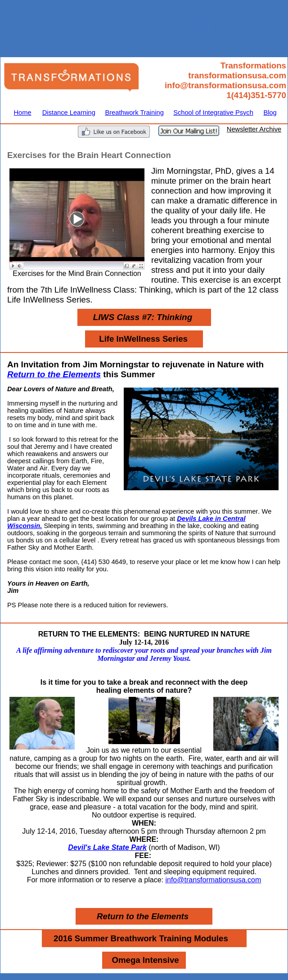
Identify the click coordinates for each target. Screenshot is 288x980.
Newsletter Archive (254, 129)
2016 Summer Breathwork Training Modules (141, 938)
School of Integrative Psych (213, 113)
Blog (270, 113)
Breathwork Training (134, 113)
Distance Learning (69, 113)
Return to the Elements (54, 374)
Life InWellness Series (143, 339)
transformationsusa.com (237, 75)
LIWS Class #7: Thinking (143, 317)
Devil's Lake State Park (107, 847)
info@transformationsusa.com (225, 85)
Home (23, 113)
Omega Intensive (145, 960)
